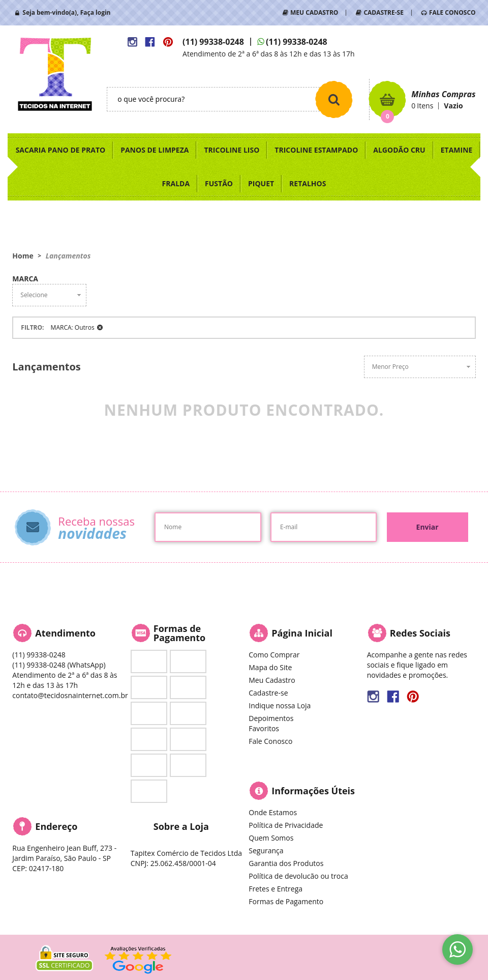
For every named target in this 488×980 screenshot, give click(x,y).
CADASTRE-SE (383, 12)
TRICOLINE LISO (232, 150)
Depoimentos (271, 718)
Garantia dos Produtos (286, 863)
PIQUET (261, 183)
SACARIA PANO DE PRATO (61, 150)
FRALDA (176, 183)
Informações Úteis (313, 791)
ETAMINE (457, 150)
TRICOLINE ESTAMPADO (316, 150)
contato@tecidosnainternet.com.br (70, 695)
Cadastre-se (268, 693)
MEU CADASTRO (314, 12)
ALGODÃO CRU (399, 150)
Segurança (266, 851)
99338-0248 (213, 42)
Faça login (96, 12)
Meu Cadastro (272, 680)
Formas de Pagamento (286, 901)
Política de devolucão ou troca (298, 876)
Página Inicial (302, 633)
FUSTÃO (219, 183)
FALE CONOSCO (452, 12)
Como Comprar (274, 655)
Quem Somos (271, 838)
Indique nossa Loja (280, 705)
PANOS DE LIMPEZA (155, 150)
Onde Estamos (273, 812)
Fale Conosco (270, 741)
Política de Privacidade (286, 825)
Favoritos (264, 728)
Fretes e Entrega (276, 889)
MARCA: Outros (73, 327)
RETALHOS (308, 183)
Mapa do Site (270, 667)
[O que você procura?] (334, 99)
